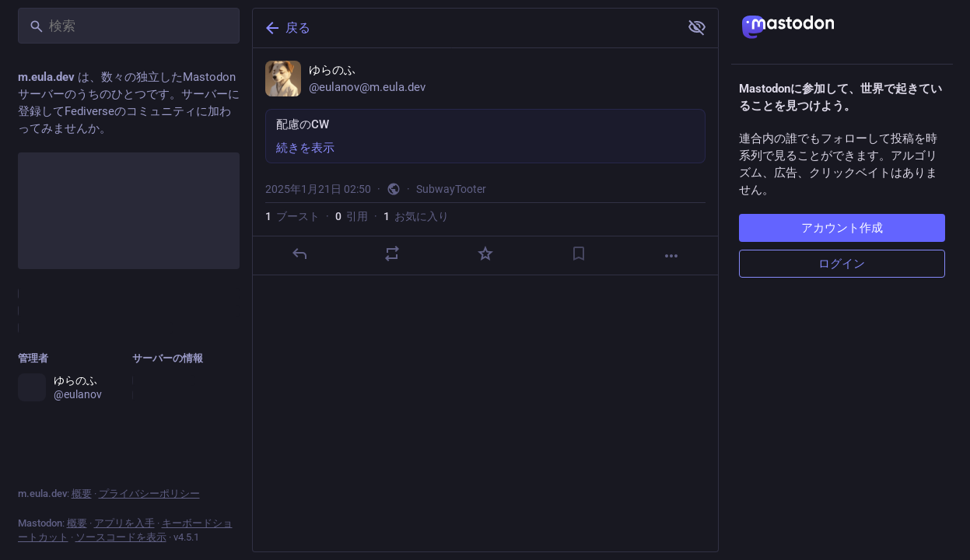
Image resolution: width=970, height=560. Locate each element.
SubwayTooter (451, 189)
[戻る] (464, 28)
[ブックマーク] (578, 254)
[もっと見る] (671, 256)
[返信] (299, 254)
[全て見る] (697, 27)
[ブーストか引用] (392, 254)
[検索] (129, 26)
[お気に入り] (485, 254)
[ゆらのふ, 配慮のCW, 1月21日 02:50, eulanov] (485, 162)
